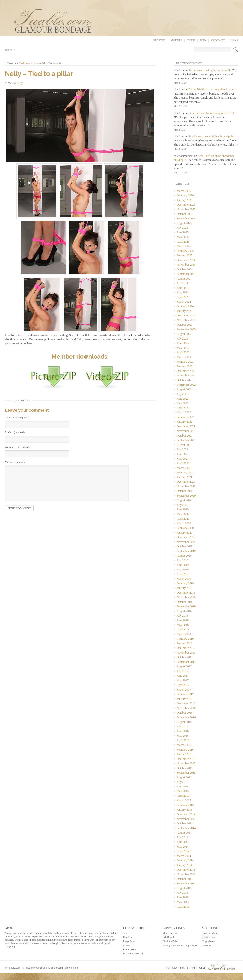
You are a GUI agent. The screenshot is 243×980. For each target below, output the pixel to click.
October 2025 (185, 214)
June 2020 (183, 509)
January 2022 (184, 422)
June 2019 (183, 565)
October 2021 (185, 436)
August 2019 (184, 556)
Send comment (19, 508)
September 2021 (186, 440)
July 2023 (182, 339)
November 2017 (186, 653)
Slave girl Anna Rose (173, 945)
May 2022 (183, 403)
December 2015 (186, 759)
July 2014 (182, 837)
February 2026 (185, 195)
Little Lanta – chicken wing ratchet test (211, 113)
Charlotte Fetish (170, 941)
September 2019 (186, 551)
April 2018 (183, 630)
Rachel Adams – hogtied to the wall (209, 70)
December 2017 (186, 648)
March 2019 (184, 579)
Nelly (20, 83)
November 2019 (186, 542)
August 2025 (184, 223)
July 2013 (182, 893)
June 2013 (183, 897)
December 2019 (186, 537)
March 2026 (184, 191)
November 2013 (186, 874)
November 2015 (186, 763)
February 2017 (185, 694)
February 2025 (185, 251)
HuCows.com (209, 937)
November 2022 (186, 376)
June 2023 (183, 343)
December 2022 (186, 371)
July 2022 (182, 394)
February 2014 (185, 860)
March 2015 (184, 800)
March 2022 (184, 412)
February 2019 (185, 583)
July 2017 (182, 671)
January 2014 (184, 865)
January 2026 (184, 200)
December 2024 (186, 260)
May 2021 (183, 459)
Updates (159, 40)
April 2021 (183, 463)
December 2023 (186, 315)
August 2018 (184, 611)
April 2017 (183, 685)
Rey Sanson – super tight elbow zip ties (211, 136)
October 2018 (185, 602)
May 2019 (183, 569)
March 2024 (184, 302)
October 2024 (185, 269)
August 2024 (184, 279)
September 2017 (186, 662)
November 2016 (186, 708)
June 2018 (183, 620)
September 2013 (186, 884)
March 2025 (184, 246)
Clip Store (128, 937)
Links (234, 40)
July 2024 (182, 283)
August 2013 (184, 888)
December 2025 (186, 205)
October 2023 (185, 325)
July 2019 (182, 560)
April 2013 (183, 907)
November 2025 (186, 209)
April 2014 (183, 851)
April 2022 (183, 408)
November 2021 (186, 431)
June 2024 (183, 288)
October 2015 (185, 768)
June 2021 (183, 454)
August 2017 (184, 666)
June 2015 (183, 787)
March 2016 (184, 745)
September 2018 (186, 606)
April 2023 (183, 352)
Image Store (129, 941)
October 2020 (185, 491)
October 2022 (185, 380)
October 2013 (185, 879)
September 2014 (186, 828)
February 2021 (185, 472)
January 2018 (184, 643)
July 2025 (182, 228)
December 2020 (186, 482)
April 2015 (183, 796)
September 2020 (186, 496)
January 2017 (184, 699)
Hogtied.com (208, 941)
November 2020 (186, 486)
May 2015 (183, 791)
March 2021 (184, 468)
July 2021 (182, 449)
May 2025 (183, 237)
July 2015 (182, 782)
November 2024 (186, 265)
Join (203, 40)
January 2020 (184, 533)
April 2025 (183, 242)
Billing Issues (130, 949)
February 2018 (185, 639)
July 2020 (182, 505)
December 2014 (186, 814)
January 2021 (184, 477)
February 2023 (185, 362)
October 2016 (185, 713)
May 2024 (183, 292)
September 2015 (186, 773)
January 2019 (184, 588)
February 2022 (185, 417)
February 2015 (185, 805)
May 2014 (183, 847)
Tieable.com (25, 63)
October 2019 (185, 546)
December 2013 (186, 870)
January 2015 (184, 810)
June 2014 (183, 842)
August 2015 (184, 777)
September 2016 (186, 717)
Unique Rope (190, 945)
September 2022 (186, 385)
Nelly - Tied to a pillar (52, 63)
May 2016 (183, 736)
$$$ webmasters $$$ (133, 954)
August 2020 (184, 500)
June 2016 (183, 731)
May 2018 (183, 625)
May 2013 (183, 902)
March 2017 (184, 690)
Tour (191, 40)
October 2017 (185, 657)
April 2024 (183, 297)
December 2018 (186, 593)
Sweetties (207, 945)
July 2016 (182, 726)
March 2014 (184, 856)
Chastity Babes (209, 933)
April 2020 (183, 519)
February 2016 (185, 750)
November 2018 (186, 597)
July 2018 (182, 616)
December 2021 (186, 426)
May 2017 (183, 680)
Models (176, 40)
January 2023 (184, 366)
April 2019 (183, 574)
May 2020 (183, 514)
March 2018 (184, 634)
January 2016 (184, 754)
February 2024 (185, 306)
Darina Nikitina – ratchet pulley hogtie (211, 89)
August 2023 (184, 334)
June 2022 (183, 399)
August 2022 (184, 389)
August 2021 (184, 445)
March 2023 (184, 357)
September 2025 (186, 219)
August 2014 (184, 833)
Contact (218, 40)
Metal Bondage (170, 933)
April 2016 (183, 740)
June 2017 (183, 676)
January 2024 (184, 311)
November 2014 (186, 819)
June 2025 (183, 232)
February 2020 (185, 528)
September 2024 (186, 274)
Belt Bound (168, 937)
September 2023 (186, 329)
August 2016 (184, 722)
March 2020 (184, 523)
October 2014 (185, 823)
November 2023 (186, 320)
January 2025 (184, 255)
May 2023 (183, 348)
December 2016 (186, 703)
